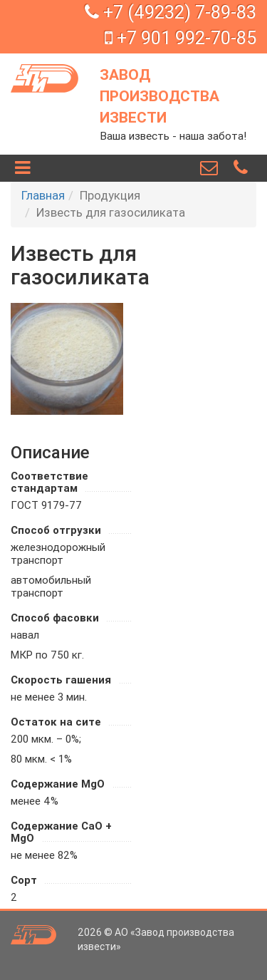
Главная (43, 195)
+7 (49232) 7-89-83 (171, 12)
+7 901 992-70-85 (180, 38)
